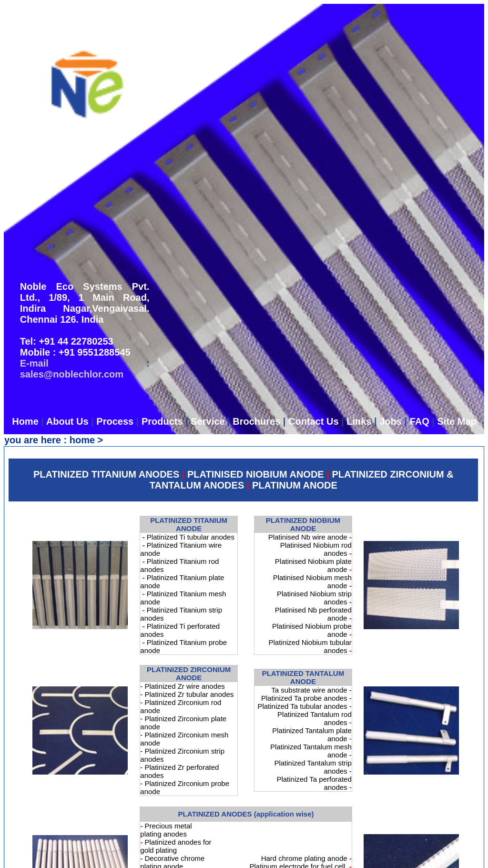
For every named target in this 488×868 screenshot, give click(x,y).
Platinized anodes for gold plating (176, 846)
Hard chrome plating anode (304, 858)
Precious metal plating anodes (166, 830)
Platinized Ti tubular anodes (191, 537)
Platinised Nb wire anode (308, 537)
